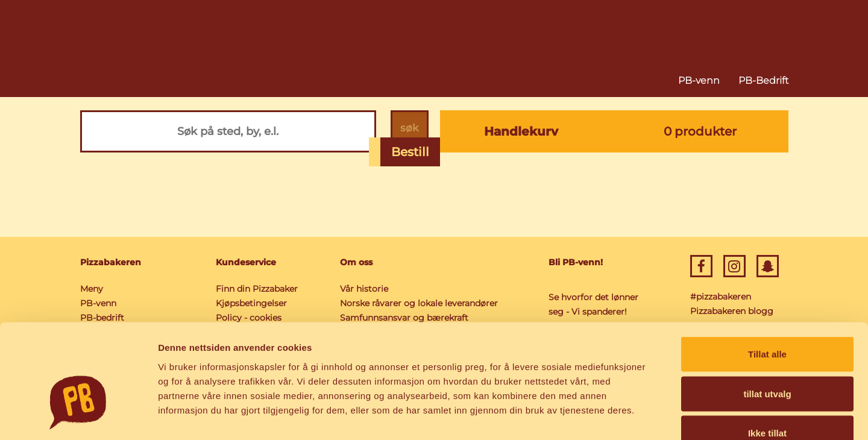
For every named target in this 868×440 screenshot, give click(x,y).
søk (407, 131)
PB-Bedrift (763, 80)
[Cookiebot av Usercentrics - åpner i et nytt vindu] (78, 416)
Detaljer (642, 416)
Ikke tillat (767, 361)
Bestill (410, 152)
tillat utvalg (767, 322)
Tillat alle (767, 282)
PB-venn (699, 80)
